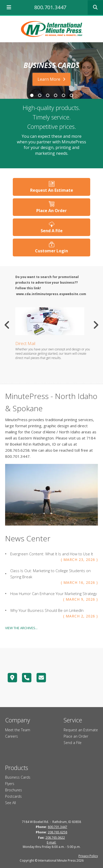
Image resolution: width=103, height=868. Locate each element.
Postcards (13, 796)
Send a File (73, 743)
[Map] (12, 678)
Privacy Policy (88, 856)
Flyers (10, 784)
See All (10, 803)
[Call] (27, 678)
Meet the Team (18, 730)
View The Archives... (21, 628)
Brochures (14, 790)
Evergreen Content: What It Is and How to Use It (52, 554)
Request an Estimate (81, 730)
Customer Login (52, 251)
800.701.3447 (50, 7)
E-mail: (52, 842)
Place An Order (52, 211)
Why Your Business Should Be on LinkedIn (47, 610)
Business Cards (18, 777)
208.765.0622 (55, 838)
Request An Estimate (52, 190)
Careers (12, 736)
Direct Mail (25, 343)
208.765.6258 (58, 832)
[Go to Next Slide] (96, 325)
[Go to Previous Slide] (7, 325)
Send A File (52, 231)
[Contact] (41, 678)
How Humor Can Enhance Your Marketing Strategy (54, 594)
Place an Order (76, 736)
